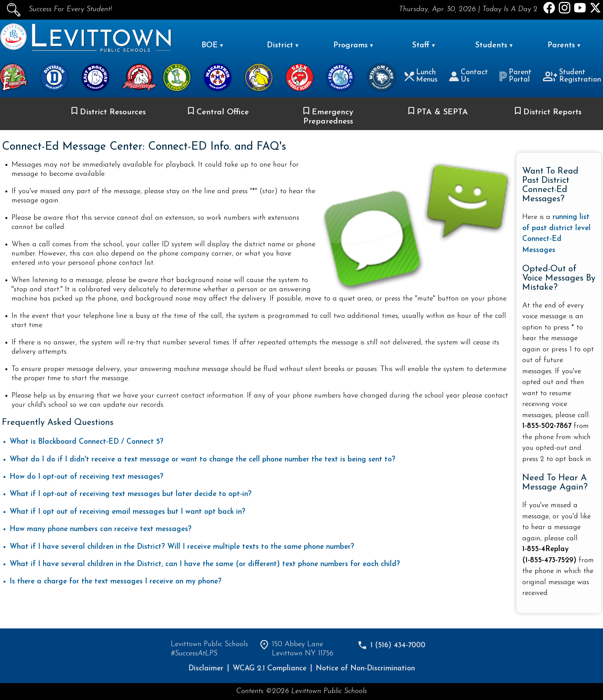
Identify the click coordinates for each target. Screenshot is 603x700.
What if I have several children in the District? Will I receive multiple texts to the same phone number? (182, 547)
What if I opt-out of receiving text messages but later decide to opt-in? (131, 494)
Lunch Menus (421, 76)
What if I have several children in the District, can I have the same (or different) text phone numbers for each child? (205, 564)
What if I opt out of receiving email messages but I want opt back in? (127, 512)
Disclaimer (206, 669)
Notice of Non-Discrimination (365, 669)
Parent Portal (515, 76)
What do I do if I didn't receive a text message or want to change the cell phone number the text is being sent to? (202, 460)
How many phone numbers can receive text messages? (101, 529)
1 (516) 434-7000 (398, 646)
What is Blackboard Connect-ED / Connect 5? (87, 442)
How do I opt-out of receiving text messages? (87, 477)
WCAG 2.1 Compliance (270, 669)
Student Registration (572, 76)
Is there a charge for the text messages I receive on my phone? (116, 582)
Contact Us (469, 76)
